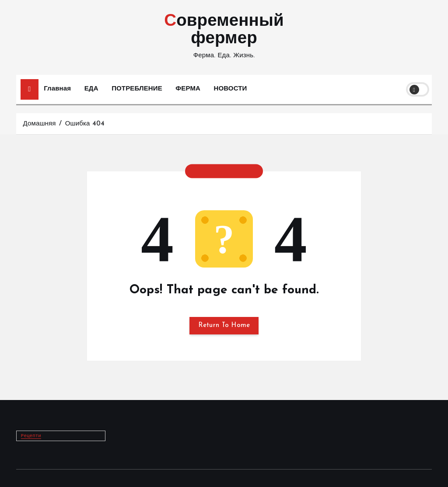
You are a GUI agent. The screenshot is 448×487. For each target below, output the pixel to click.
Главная (57, 89)
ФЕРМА (188, 89)
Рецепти (31, 436)
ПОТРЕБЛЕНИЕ (137, 89)
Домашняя (39, 124)
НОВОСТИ (231, 89)
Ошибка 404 (85, 124)
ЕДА (91, 89)
